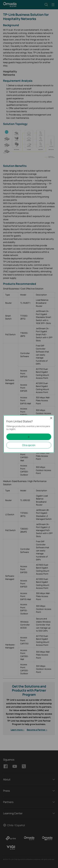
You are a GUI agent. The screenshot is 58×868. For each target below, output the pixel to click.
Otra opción (29, 445)
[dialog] (29, 434)
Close (51, 418)
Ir (29, 437)
